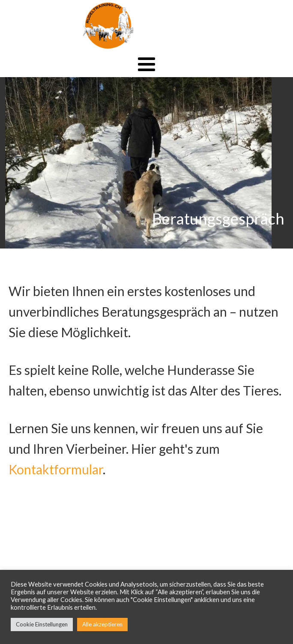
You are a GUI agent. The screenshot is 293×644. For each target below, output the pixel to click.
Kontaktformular (56, 469)
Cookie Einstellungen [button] (42, 624)
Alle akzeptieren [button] (102, 624)
